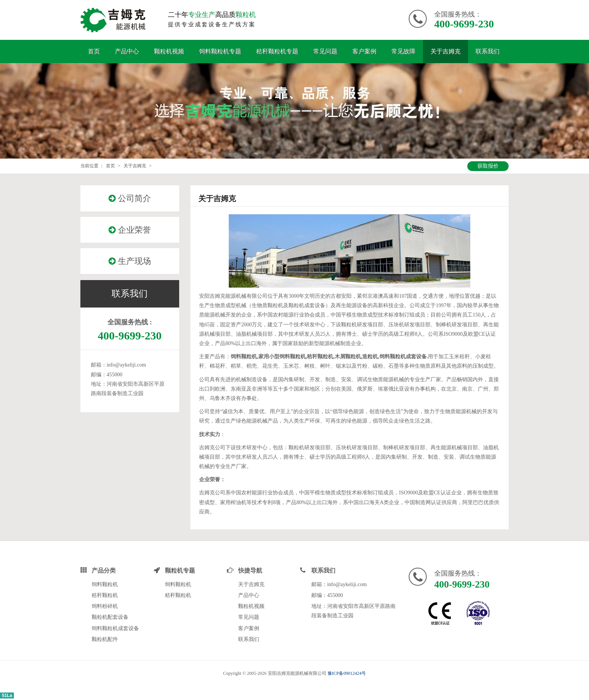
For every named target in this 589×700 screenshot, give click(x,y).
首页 (94, 51)
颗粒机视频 (169, 51)
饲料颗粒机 (105, 584)
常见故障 (403, 51)
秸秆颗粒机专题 (277, 51)
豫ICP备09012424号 (347, 673)
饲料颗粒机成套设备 (115, 628)
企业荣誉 (130, 230)
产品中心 (127, 51)
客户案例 (364, 51)
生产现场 (130, 261)
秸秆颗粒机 (105, 595)
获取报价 (488, 166)
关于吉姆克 (446, 51)
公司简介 (130, 198)
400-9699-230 (464, 24)
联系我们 (488, 51)
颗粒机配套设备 (110, 617)
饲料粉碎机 (105, 606)
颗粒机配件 (105, 639)
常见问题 (325, 51)
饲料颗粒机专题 (220, 51)
